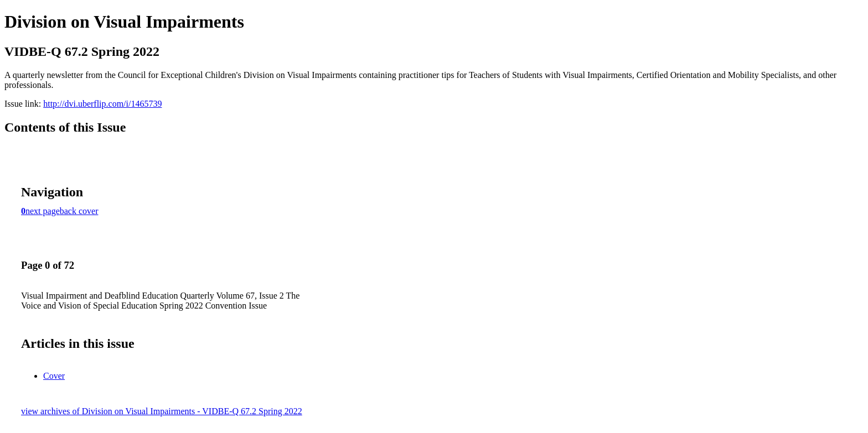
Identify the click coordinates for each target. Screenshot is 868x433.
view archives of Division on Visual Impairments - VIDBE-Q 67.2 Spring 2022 (162, 411)
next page (43, 211)
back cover (79, 211)
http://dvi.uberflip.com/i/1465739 (102, 104)
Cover (54, 376)
